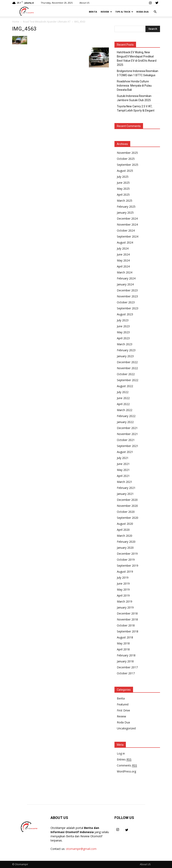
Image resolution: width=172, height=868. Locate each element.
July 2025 (123, 177)
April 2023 (123, 338)
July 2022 (123, 392)
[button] (155, 12)
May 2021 (123, 470)
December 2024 (127, 218)
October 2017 (126, 673)
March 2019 (125, 601)
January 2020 (125, 548)
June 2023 (123, 326)
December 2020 (127, 500)
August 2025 (125, 171)
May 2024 (123, 260)
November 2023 (127, 296)
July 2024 (123, 248)
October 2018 (126, 625)
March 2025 (125, 201)
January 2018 (125, 661)
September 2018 (128, 631)
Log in (121, 753)
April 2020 (123, 530)
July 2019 (123, 578)
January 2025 (125, 213)
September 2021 (128, 446)
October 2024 (126, 230)
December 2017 (127, 667)
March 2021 (125, 482)
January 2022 (125, 422)
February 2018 (126, 655)
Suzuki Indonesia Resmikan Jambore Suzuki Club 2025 (134, 98)
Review (106, 12)
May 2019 (123, 589)
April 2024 (123, 266)
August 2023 (125, 314)
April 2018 (123, 649)
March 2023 (125, 344)
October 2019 (126, 560)
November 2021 (127, 434)
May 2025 (123, 189)
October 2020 (126, 512)
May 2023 (123, 332)
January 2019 (125, 607)
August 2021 (125, 452)
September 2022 (128, 380)
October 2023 (126, 302)
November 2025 (127, 153)
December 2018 (127, 613)
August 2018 (125, 637)
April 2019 (123, 595)
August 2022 (125, 386)
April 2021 (123, 476)
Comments (127, 765)
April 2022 (123, 404)
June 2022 (123, 398)
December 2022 (127, 362)
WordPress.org (126, 771)
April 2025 (123, 195)
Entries (124, 759)
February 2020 (126, 542)
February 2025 (126, 207)
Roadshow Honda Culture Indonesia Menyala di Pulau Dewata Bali (134, 86)
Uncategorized (126, 728)
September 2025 (128, 165)
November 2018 (127, 619)
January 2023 (125, 356)
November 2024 (127, 224)
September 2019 (128, 566)
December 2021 (127, 428)
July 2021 (123, 458)
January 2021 (125, 494)
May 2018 (123, 643)
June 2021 (123, 464)
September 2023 (128, 308)
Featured (123, 704)
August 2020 (125, 524)
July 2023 (123, 320)
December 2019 (127, 554)
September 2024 (128, 236)
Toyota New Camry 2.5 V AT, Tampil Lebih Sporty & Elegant (136, 108)
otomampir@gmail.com (81, 849)
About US (84, 3)
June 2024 (123, 254)
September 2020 (128, 518)
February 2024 (126, 278)
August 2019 (125, 572)
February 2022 (126, 416)
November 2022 (127, 368)
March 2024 (125, 272)
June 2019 (123, 583)
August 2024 (125, 242)
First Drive (123, 710)
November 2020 (127, 506)
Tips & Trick (124, 12)
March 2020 (125, 536)
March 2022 (125, 410)
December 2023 (127, 290)
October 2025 (126, 159)
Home (16, 22)
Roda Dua (143, 12)
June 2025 (123, 183)
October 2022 (126, 374)
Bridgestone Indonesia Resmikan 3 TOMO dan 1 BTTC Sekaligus (138, 73)
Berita (93, 12)
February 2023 (126, 350)
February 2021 (126, 488)
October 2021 (126, 440)
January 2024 (125, 284)
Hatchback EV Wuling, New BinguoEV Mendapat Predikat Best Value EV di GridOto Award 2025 (137, 59)
